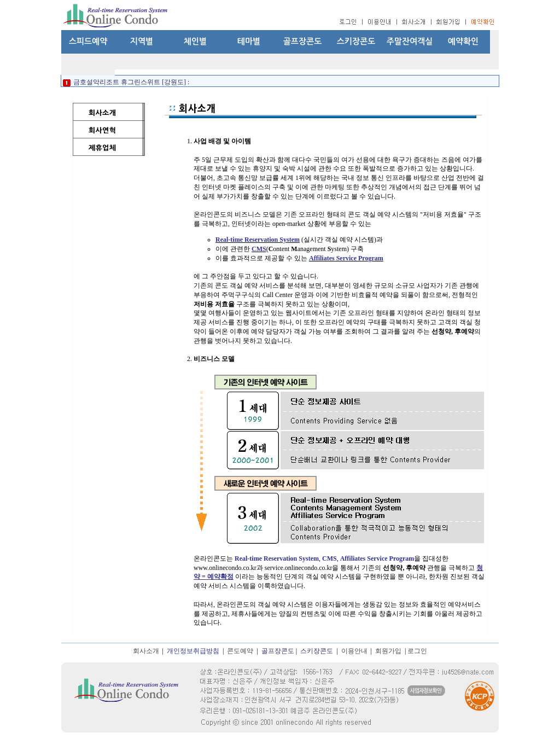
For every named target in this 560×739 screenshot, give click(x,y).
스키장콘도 (356, 41)
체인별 (195, 41)
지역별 (142, 41)
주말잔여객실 (410, 41)
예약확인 (463, 41)
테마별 (249, 41)
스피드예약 (88, 41)
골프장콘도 (303, 41)
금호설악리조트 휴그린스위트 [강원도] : (130, 82)
